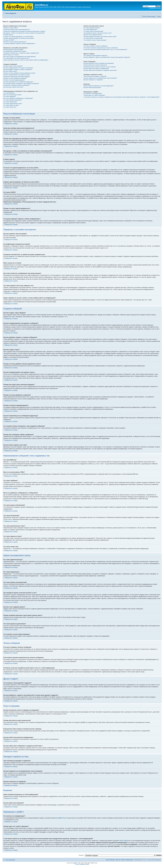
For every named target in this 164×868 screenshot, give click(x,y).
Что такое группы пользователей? (93, 31)
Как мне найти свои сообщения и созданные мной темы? (100, 70)
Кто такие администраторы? (92, 28)
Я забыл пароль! (8, 35)
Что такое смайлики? (10, 96)
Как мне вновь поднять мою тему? (13, 87)
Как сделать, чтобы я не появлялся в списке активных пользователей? (24, 33)
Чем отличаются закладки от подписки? (95, 76)
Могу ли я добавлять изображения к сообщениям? (18, 98)
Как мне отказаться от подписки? (93, 80)
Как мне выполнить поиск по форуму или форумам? (99, 63)
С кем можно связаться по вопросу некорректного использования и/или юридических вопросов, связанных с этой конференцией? (121, 97)
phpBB (75, 863)
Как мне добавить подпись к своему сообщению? (18, 69)
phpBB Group (62, 818)
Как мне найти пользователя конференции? (96, 68)
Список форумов (11, 13)
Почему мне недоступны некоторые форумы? (17, 77)
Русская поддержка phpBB (82, 864)
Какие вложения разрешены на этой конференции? (99, 86)
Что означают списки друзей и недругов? (95, 56)
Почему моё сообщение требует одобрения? (16, 85)
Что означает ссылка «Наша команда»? (95, 40)
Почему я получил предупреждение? (14, 80)
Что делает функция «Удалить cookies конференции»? (19, 43)
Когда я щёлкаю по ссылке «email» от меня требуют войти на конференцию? (26, 60)
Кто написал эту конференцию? (93, 93)
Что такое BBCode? (9, 93)
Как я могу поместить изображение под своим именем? (20, 57)
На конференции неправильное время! (15, 51)
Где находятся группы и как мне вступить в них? (98, 33)
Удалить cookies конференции (125, 860)
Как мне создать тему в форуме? (13, 66)
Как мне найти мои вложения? (92, 87)
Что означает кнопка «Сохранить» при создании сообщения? (21, 83)
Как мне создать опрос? (10, 71)
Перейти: (81, 855)
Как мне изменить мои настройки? (13, 49)
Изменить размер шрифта (159, 13)
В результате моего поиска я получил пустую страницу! (100, 67)
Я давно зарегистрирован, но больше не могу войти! (19, 38)
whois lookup (124, 841)
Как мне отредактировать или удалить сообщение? (18, 68)
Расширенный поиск (155, 8)
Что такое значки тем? (10, 107)
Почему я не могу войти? (11, 28)
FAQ (144, 16)
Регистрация (152, 16)
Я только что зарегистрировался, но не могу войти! (18, 37)
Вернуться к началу (11, 124)
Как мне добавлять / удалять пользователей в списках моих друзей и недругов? (107, 57)
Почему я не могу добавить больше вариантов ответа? (19, 73)
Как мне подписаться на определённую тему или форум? (100, 78)
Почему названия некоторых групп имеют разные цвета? (100, 37)
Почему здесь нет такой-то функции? (94, 95)
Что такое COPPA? (9, 40)
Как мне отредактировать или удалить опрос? (17, 75)
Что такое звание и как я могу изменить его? (16, 58)
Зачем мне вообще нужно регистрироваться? (17, 29)
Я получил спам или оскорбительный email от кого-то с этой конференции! (105, 49)
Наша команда (110, 860)
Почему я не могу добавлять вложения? (15, 78)
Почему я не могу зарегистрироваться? (15, 42)
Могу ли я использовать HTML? (13, 95)
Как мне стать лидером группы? (93, 35)
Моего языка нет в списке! (11, 55)
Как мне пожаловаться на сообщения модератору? (18, 82)
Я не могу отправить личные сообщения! (95, 46)
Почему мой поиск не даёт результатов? (95, 65)
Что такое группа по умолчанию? (93, 38)
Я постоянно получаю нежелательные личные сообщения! (101, 48)
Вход (159, 16)
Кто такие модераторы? (90, 29)
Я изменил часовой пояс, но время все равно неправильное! (21, 53)
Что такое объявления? (10, 102)
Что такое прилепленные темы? (13, 104)
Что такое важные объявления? (13, 100)
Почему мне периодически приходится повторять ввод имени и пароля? (24, 31)
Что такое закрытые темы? (11, 105)
